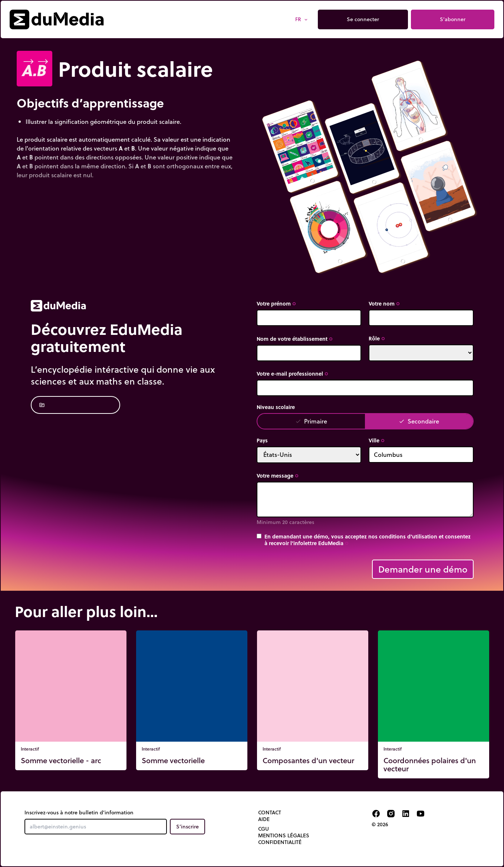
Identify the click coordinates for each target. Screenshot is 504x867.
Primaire (311, 421)
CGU (263, 829)
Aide (264, 819)
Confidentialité (280, 842)
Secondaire (419, 421)
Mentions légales (284, 835)
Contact (270, 812)
